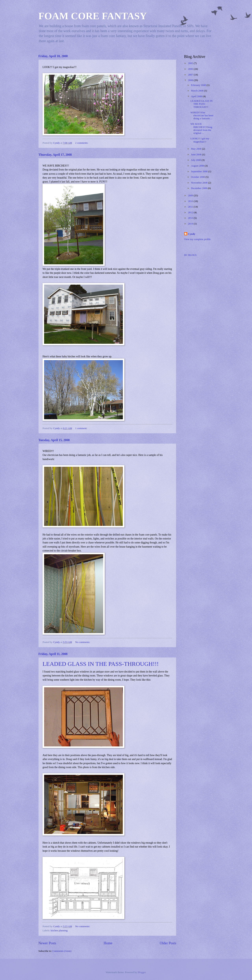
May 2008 (196, 149)
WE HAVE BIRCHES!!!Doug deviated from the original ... (201, 129)
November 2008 (200, 183)
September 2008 (200, 171)
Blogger (142, 972)
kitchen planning (59, 931)
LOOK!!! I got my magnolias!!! (200, 140)
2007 (191, 75)
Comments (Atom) (62, 951)
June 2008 (196, 155)
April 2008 (197, 96)
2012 (191, 212)
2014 (191, 224)
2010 (191, 201)
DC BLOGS (190, 255)
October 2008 (198, 177)
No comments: (83, 642)
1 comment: (82, 428)
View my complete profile (197, 239)
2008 (191, 80)
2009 (191, 196)
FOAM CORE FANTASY (93, 16)
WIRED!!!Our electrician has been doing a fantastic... (202, 116)
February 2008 (199, 85)
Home (108, 943)
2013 (191, 218)
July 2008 (196, 160)
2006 (191, 69)
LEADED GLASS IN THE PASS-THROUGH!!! (101, 664)
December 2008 (199, 188)
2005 (191, 63)
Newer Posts (47, 943)
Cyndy (192, 234)
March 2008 (197, 91)
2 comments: (82, 143)
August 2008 (198, 166)
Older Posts (168, 943)
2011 (191, 207)
